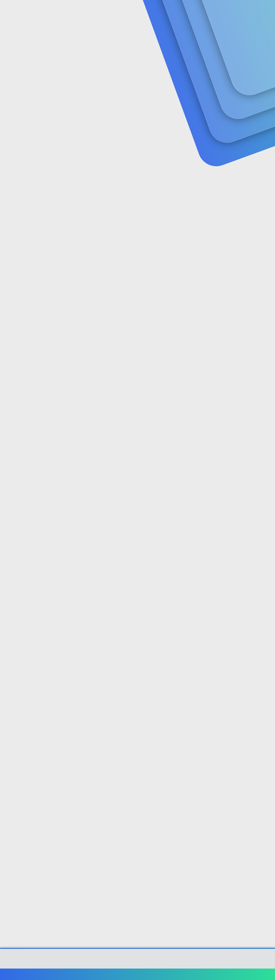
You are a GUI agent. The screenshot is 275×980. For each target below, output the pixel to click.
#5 (268, 397)
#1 (268, 111)
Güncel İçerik (126, 9)
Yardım (240, 974)
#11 (267, 784)
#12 (267, 845)
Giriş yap (220, 36)
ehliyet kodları (124, 258)
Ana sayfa (257, 974)
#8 (267, 602)
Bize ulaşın (164, 974)
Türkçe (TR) (15, 974)
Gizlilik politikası (219, 974)
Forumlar (94, 9)
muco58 (12, 102)
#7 (268, 542)
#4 (267, 293)
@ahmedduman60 (144, 456)
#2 (268, 172)
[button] (108, 9)
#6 (267, 472)
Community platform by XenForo (137, 961)
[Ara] (192, 9)
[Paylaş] (262, 112)
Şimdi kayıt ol (252, 36)
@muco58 (60, 183)
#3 (268, 233)
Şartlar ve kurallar (189, 974)
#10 (267, 724)
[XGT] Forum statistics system (138, 964)
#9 (268, 663)
